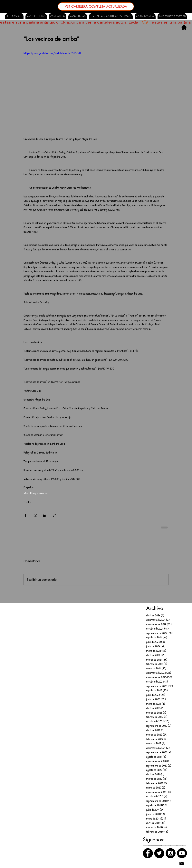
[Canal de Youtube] (182, 853)
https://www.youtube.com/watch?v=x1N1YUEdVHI (52, 53)
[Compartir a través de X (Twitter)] (35, 515)
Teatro (28, 502)
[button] (78, 16)
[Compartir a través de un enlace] (54, 515)
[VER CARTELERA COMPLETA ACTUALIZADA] (96, 6)
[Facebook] (148, 853)
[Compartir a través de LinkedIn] (45, 515)
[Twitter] (159, 853)
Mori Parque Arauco (36, 493)
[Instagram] (171, 853)
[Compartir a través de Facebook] (25, 515)
